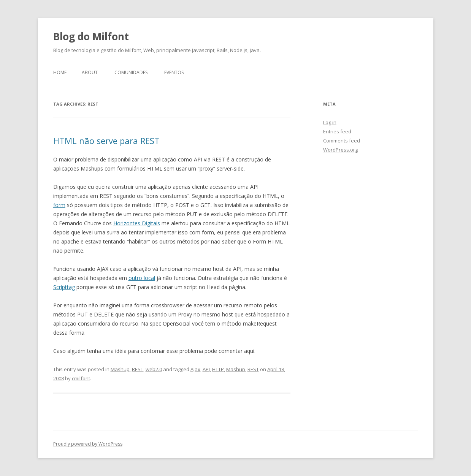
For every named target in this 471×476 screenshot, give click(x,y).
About (90, 72)
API (206, 369)
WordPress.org (340, 150)
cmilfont (81, 378)
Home (60, 72)
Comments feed (342, 141)
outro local (142, 278)
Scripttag (64, 287)
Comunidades (131, 72)
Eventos (174, 72)
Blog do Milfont (91, 36)
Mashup (120, 369)
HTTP (218, 369)
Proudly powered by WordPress (88, 444)
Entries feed (337, 131)
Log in (330, 122)
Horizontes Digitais (137, 223)
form (59, 205)
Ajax (195, 369)
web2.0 (154, 369)
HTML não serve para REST (106, 141)
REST (138, 369)
